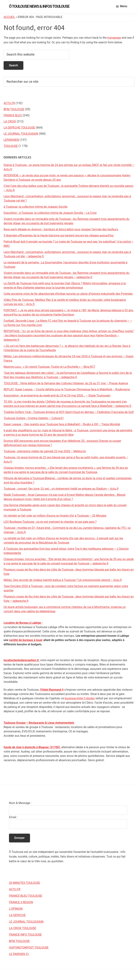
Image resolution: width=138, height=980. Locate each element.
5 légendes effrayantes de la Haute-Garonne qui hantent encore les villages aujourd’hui (59, 235)
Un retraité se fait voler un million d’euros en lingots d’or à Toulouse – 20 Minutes (55, 516)
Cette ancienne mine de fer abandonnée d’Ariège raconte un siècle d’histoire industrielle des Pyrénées (68, 294)
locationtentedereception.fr (21, 660)
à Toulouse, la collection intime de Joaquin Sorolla (35, 207)
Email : (13, 817)
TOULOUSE (11, 146)
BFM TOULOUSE (14, 109)
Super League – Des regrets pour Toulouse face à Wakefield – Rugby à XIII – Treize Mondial (62, 424)
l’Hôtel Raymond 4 (52, 690)
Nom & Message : (20, 803)
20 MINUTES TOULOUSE (25, 883)
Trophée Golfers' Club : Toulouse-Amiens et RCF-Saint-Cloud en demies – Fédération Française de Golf (69, 412)
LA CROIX (10, 121)
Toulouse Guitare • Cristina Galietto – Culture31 (34, 418)
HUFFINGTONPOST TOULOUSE (29, 948)
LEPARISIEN (11, 140)
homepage (114, 38)
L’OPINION (16, 909)
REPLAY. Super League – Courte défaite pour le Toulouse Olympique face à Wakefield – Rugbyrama (67, 389)
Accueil (9, 17)
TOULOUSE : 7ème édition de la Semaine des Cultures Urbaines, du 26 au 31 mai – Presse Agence (66, 383)
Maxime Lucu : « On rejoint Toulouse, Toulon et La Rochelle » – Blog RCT (50, 367)
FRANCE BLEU (13, 115)
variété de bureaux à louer (26, 640)
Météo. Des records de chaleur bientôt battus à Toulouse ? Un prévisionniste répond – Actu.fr (63, 580)
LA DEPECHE (17, 915)
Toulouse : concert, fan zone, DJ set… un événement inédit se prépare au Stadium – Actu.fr (61, 489)
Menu (124, 6)
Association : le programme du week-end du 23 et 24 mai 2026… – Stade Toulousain (57, 396)
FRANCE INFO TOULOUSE (25, 935)
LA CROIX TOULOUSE (23, 928)
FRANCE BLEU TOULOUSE (26, 896)
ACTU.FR (9, 103)
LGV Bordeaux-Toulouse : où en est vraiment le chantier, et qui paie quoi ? (50, 522)
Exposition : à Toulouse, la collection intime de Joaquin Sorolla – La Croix (50, 213)
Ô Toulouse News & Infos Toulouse (39, 6)
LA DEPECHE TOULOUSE (19, 128)
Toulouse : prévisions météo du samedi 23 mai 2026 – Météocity (45, 451)
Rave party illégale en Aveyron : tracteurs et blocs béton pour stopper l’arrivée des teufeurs (61, 229)
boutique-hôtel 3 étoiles (80, 698)
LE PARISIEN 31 (19, 954)
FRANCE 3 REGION (21, 902)
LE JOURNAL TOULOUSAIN (21, 134)
